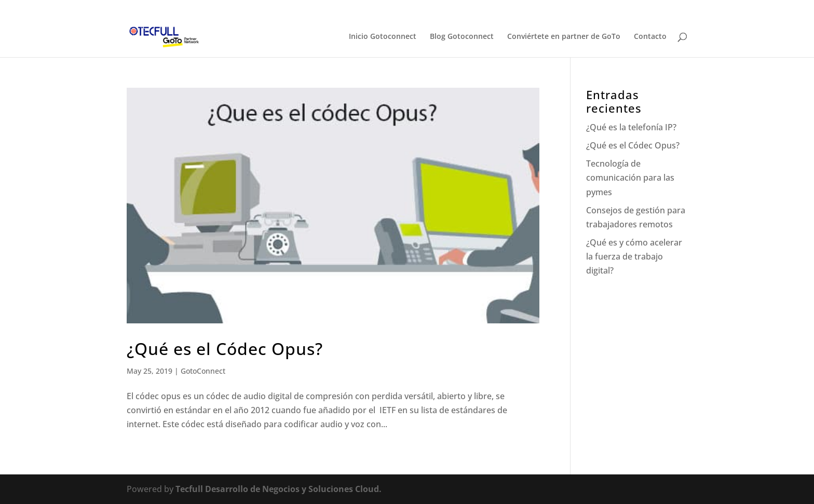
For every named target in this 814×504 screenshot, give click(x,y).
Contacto (650, 37)
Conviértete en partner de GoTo (564, 37)
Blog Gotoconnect (462, 37)
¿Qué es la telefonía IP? (631, 127)
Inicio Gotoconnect (383, 37)
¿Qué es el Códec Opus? (225, 349)
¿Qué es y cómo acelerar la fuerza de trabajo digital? (634, 256)
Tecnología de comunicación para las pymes (630, 178)
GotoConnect (203, 371)
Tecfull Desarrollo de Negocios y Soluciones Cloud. (279, 489)
